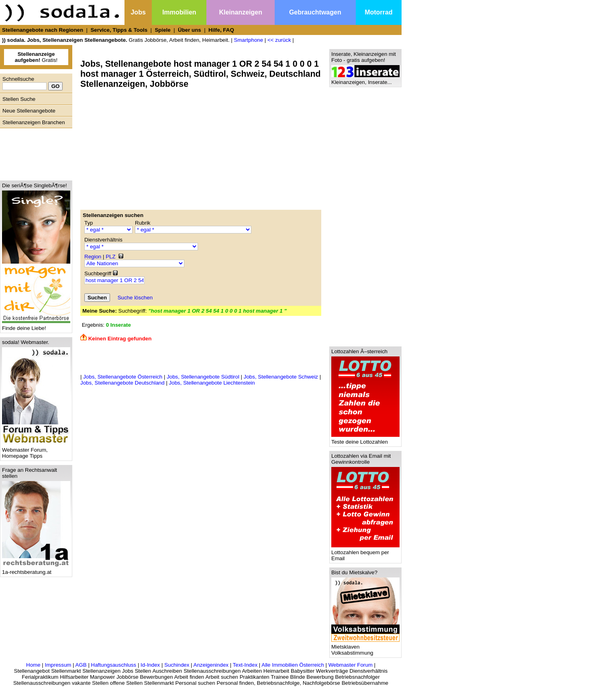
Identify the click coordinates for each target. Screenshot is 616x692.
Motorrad (378, 12)
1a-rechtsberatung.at (36, 570)
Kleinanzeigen (241, 12)
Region (93, 257)
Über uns (190, 30)
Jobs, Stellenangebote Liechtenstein (212, 383)
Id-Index (150, 665)
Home (33, 665)
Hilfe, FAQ (221, 30)
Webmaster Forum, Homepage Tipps (36, 450)
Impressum (58, 665)
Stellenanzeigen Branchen (34, 122)
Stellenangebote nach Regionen (43, 30)
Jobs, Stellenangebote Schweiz (281, 377)
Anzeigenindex (211, 665)
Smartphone (249, 40)
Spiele (162, 30)
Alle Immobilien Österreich (293, 665)
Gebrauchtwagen (315, 12)
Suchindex (177, 665)
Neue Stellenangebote (29, 111)
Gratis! (36, 57)
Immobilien (179, 12)
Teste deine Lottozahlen (365, 439)
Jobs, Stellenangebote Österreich (123, 377)
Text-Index (245, 665)
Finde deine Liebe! (36, 326)
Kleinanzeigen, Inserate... (365, 80)
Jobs (138, 12)
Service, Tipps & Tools (119, 30)
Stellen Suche (19, 99)
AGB (81, 665)
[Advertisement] (34, 152)
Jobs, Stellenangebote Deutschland (122, 383)
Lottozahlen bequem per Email (365, 553)
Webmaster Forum (351, 665)
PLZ (110, 257)
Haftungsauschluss (114, 665)
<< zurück (279, 40)
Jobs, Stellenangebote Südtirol (203, 377)
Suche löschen (135, 298)
